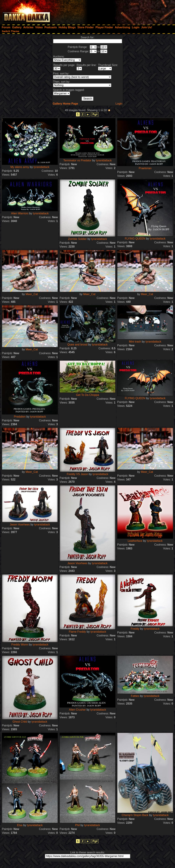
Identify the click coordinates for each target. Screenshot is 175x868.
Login (119, 104)
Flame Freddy (77, 632)
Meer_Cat (32, 294)
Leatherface (135, 541)
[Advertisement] (128, 11)
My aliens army (20, 167)
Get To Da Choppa (87, 395)
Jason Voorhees (20, 524)
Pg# (95, 114)
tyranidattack (41, 167)
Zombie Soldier (77, 239)
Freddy (135, 629)
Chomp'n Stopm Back (135, 815)
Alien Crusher (77, 710)
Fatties (135, 696)
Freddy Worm (20, 645)
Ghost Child (20, 722)
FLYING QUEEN (135, 239)
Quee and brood (77, 345)
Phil (77, 825)
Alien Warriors (20, 213)
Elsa (20, 825)
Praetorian (145, 168)
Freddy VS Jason (77, 474)
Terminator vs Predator (77, 160)
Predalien (20, 417)
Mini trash (135, 342)
